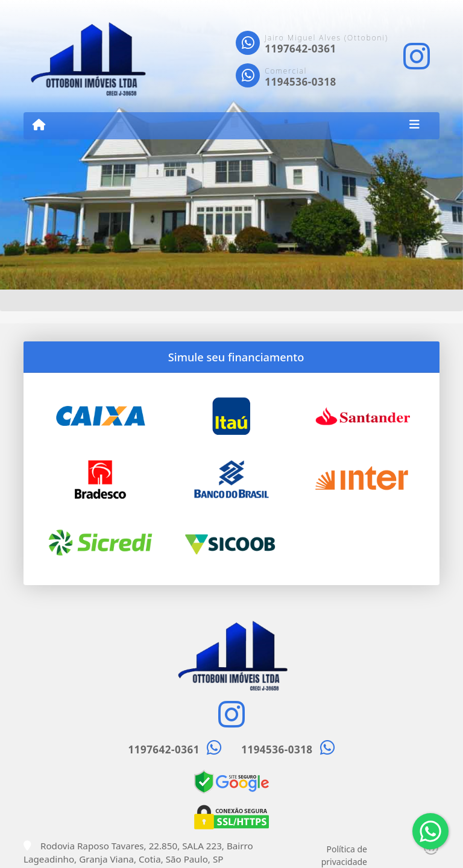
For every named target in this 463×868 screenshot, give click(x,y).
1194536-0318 (300, 82)
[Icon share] (417, 56)
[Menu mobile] (39, 125)
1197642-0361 (300, 49)
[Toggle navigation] (414, 125)
